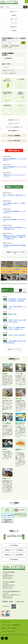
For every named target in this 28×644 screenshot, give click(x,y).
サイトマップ (14, 23)
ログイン (7, 67)
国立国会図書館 (14, 545)
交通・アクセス (14, 19)
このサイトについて (7, 622)
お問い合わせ (20, 602)
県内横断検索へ (9, 58)
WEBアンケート (14, 12)
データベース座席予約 (14, 136)
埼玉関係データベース (14, 120)
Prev (5, 537)
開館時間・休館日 (8, 602)
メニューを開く (26, 2)
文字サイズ (2, 638)
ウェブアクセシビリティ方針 (8, 631)
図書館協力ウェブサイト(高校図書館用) (14, 555)
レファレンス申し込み (14, 141)
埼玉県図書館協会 (14, 559)
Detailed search (15, 46)
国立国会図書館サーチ (14, 131)
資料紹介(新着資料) (21, 93)
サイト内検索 (2, 7)
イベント (21, 105)
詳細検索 (6, 46)
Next (24, 537)
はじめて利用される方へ (7, 80)
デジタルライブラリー (14, 124)
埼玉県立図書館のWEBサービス (7, 93)
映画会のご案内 (12, 314)
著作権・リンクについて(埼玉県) (9, 628)
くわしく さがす (8, 47)
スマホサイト (10, 606)
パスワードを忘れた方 (10, 73)
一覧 (14, 349)
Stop (26, 279)
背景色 (6, 638)
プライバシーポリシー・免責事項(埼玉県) (11, 625)
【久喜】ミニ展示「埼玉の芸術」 (17, 335)
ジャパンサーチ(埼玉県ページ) (14, 127)
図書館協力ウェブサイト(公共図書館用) (14, 550)
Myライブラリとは (9, 71)
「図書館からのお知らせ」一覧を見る (15, 253)
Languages (14, 30)
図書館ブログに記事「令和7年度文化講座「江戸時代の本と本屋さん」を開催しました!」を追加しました (15, 237)
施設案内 (14, 15)
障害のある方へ (14, 27)
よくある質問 (21, 79)
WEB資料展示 (7, 105)
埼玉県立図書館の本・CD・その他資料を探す (14, 39)
